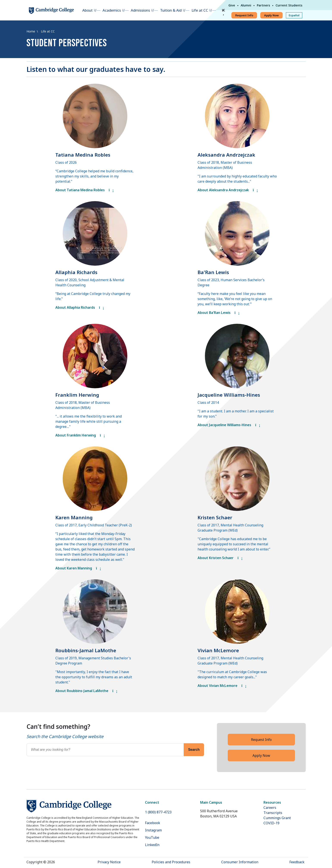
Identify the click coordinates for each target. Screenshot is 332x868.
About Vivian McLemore (222, 686)
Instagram (153, 830)
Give (232, 5)
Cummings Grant (277, 818)
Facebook (153, 823)
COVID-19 (271, 823)
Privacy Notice (109, 862)
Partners (263, 5)
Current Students (289, 5)
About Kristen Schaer (220, 558)
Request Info (244, 15)
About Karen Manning (78, 568)
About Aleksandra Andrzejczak (228, 190)
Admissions (140, 10)
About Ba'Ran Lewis (219, 313)
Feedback (297, 862)
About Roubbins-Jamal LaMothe (86, 691)
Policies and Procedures (171, 862)
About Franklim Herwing (80, 435)
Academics (112, 10)
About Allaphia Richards (80, 307)
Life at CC (200, 10)
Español (294, 15)
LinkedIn (152, 845)
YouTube (152, 837)
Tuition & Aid (171, 10)
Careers (270, 808)
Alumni (246, 5)
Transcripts (273, 813)
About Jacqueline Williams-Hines (229, 425)
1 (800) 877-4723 (158, 812)
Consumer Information (240, 862)
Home (31, 31)
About (87, 10)
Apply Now (271, 15)
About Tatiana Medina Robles (85, 190)
